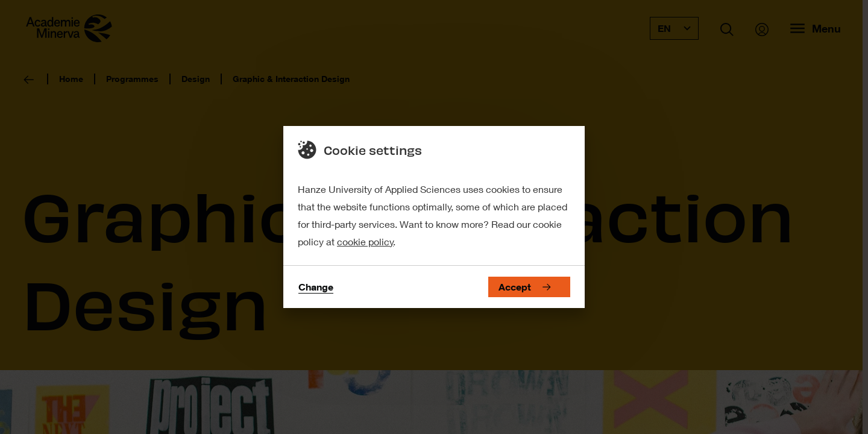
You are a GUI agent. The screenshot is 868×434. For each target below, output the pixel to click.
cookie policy (365, 241)
